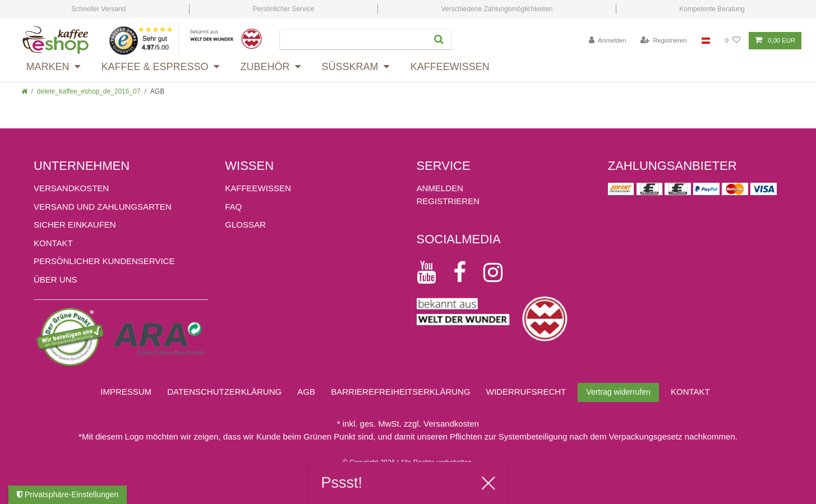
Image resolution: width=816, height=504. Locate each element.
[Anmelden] (608, 41)
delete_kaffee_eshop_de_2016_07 (89, 91)
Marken (48, 67)
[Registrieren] (664, 41)
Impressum (126, 392)
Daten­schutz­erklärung (224, 392)
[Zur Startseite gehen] (24, 91)
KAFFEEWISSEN (258, 188)
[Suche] (440, 40)
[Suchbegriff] (353, 40)
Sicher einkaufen (75, 225)
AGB (306, 392)
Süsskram (350, 67)
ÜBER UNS (56, 279)
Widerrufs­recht (526, 392)
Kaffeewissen (450, 67)
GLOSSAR (245, 225)
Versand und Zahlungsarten (103, 207)
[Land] (706, 41)
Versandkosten (71, 188)
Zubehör (265, 67)
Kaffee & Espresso (155, 67)
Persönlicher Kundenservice (104, 261)
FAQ (233, 207)
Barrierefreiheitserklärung (400, 392)
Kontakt (53, 243)
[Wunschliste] (733, 41)
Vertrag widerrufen (618, 392)
